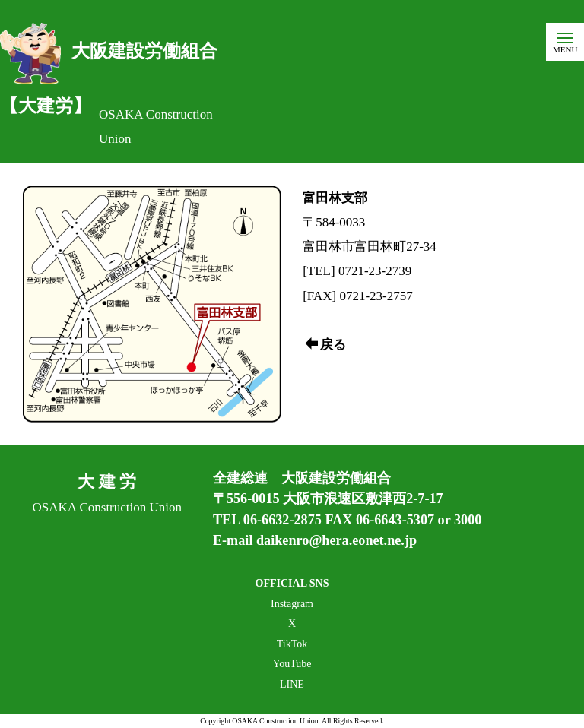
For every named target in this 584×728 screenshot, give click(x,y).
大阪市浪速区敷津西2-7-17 (363, 499)
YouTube (292, 664)
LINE (292, 684)
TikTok (292, 644)
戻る (325, 345)
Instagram (292, 604)
